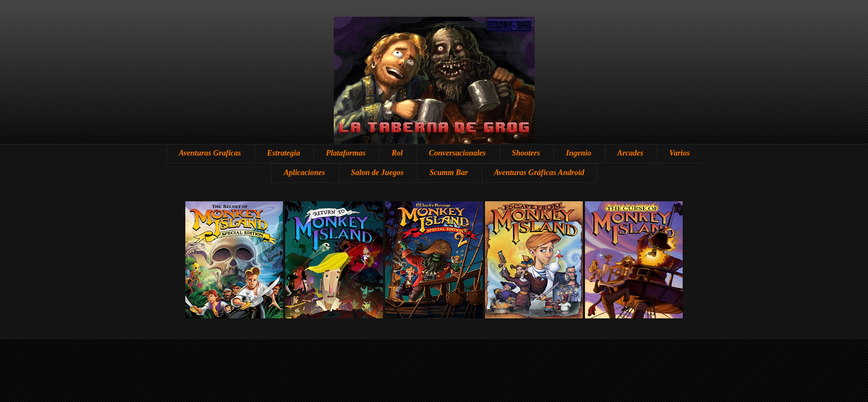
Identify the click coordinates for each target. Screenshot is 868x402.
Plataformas (346, 153)
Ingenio (579, 153)
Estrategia (283, 153)
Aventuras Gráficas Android (539, 173)
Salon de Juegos (377, 173)
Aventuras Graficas (210, 153)
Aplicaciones (304, 173)
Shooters (526, 153)
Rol (397, 153)
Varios (680, 153)
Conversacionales (457, 153)
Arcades (630, 153)
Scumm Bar (449, 173)
